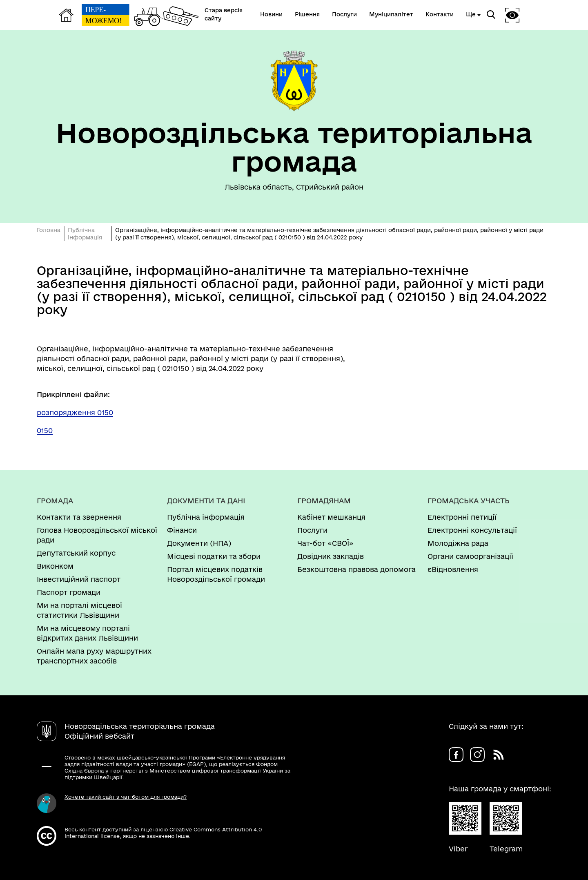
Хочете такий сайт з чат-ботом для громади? (126, 797)
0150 (45, 430)
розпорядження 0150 (75, 412)
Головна (49, 230)
